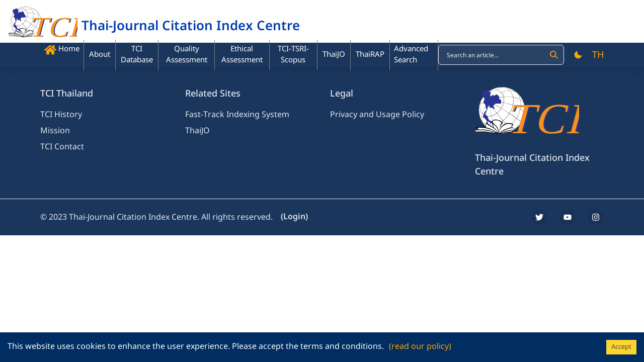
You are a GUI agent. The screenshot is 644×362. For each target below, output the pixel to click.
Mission (55, 131)
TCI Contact (62, 147)
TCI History (61, 115)
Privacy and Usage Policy (377, 115)
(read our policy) (420, 346)
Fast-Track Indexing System (237, 115)
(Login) (294, 217)
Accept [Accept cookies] (621, 347)
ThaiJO (197, 131)
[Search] (554, 55)
